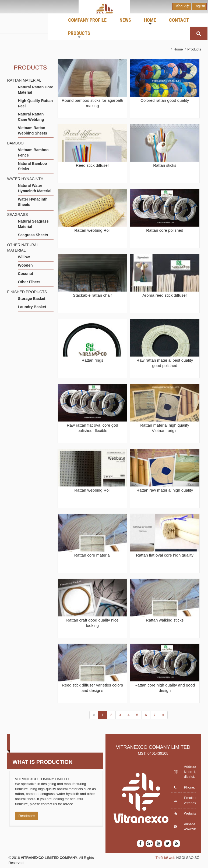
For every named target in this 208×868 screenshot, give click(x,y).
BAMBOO (15, 143)
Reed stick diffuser (92, 165)
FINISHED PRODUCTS (27, 292)
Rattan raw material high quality (165, 490)
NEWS (125, 20)
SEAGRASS (18, 215)
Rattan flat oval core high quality (165, 555)
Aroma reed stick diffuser (165, 295)
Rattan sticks (165, 165)
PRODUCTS (79, 35)
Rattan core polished (165, 230)
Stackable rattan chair (92, 295)
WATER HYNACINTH (25, 179)
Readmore (27, 816)
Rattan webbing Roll (92, 230)
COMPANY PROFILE (87, 20)
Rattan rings (92, 360)
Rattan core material (92, 555)
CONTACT (179, 20)
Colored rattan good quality (165, 100)
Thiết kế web (165, 858)
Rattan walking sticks (165, 620)
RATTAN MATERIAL (24, 80)
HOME (150, 22)
